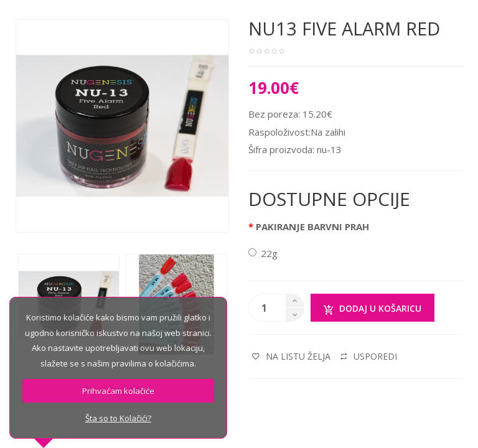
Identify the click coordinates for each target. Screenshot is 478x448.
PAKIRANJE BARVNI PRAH (312, 226)
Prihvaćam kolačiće (118, 391)
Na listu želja (291, 356)
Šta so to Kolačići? (118, 418)
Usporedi (369, 356)
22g (263, 253)
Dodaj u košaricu (373, 309)
